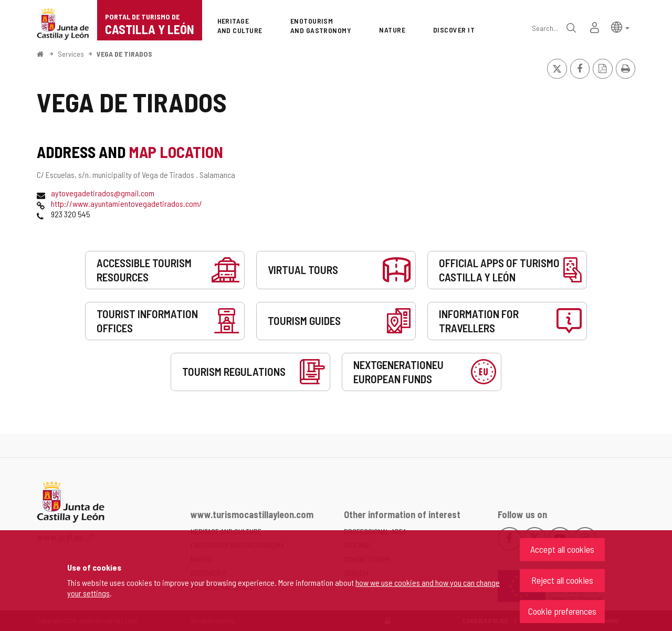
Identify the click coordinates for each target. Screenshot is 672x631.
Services (71, 54)
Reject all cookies (562, 580)
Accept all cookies (562, 549)
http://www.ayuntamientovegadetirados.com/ (127, 203)
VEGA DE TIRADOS (124, 54)
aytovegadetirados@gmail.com (103, 193)
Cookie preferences (562, 611)
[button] (620, 27)
